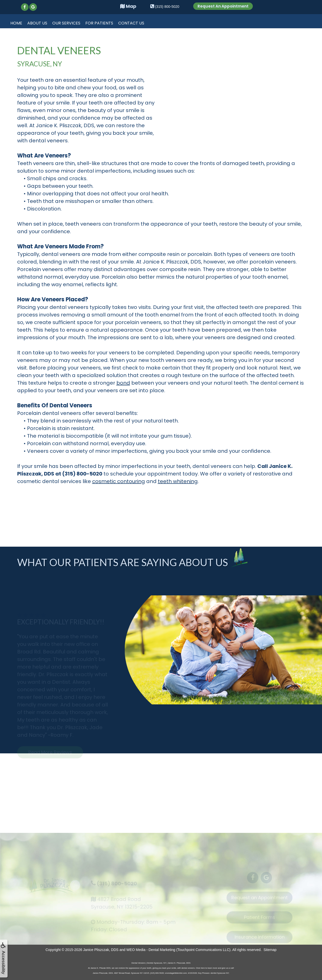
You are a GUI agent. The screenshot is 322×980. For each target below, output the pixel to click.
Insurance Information (260, 939)
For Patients (99, 23)
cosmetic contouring (119, 481)
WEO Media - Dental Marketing (151, 950)
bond (123, 383)
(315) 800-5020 (116, 885)
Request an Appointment (259, 900)
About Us (37, 23)
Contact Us (131, 23)
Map (128, 6)
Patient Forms (259, 919)
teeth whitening (178, 481)
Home (16, 23)
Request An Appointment (223, 6)
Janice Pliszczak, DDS (101, 950)
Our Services (66, 23)
